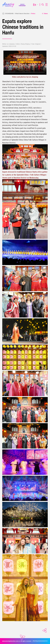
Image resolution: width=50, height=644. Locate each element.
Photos (33, 14)
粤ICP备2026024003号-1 (40, 641)
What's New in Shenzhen (22, 14)
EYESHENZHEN (9, 14)
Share (45, 13)
